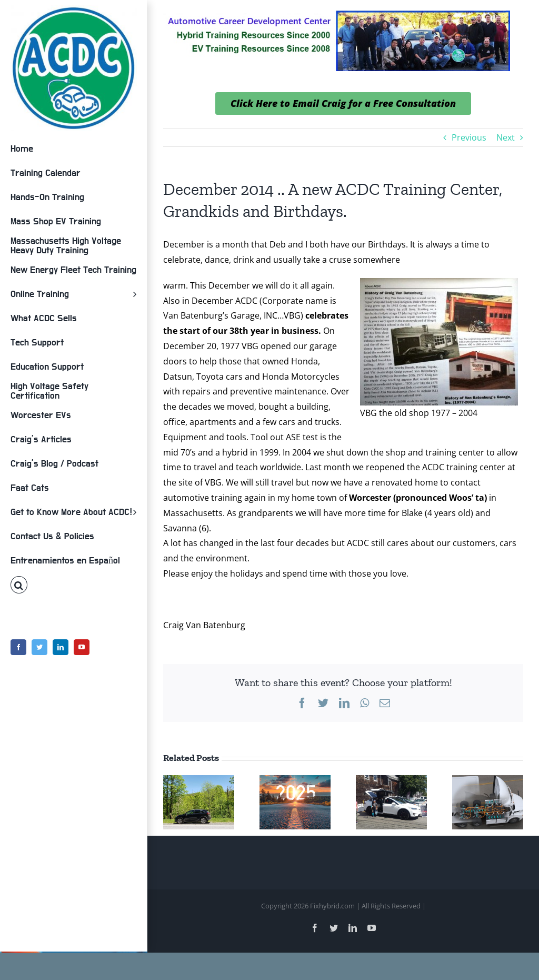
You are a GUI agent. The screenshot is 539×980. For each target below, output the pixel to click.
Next (506, 137)
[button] (73, 585)
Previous (469, 137)
